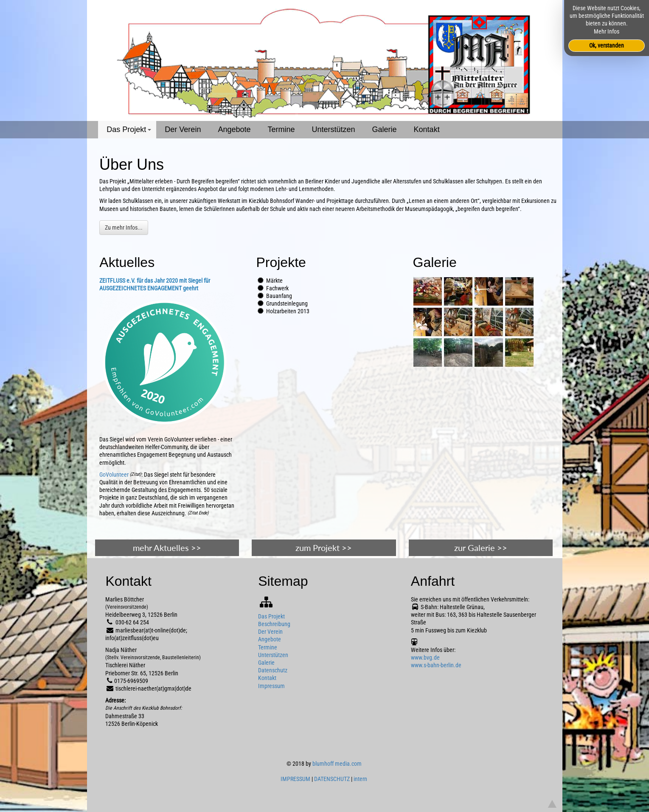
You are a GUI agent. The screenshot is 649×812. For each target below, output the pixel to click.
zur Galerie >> (481, 548)
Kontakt (427, 129)
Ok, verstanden (607, 45)
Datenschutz (273, 670)
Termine (281, 129)
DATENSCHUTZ (332, 779)
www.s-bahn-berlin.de (436, 665)
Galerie (385, 129)
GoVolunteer (114, 475)
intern (360, 779)
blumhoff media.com (337, 764)
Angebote (234, 129)
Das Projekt (130, 132)
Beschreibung (274, 624)
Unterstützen (334, 129)
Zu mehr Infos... (124, 228)
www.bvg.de (425, 657)
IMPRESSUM (295, 779)
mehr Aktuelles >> (167, 548)
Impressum (271, 686)
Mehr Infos (607, 31)
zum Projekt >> (324, 548)
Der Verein (183, 129)
